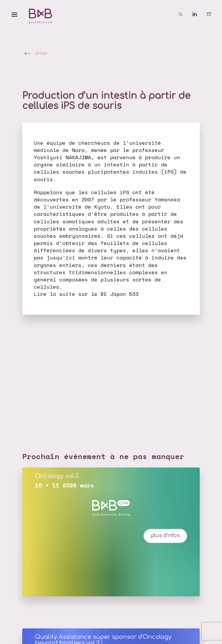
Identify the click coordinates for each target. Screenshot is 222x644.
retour (41, 53)
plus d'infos (165, 536)
